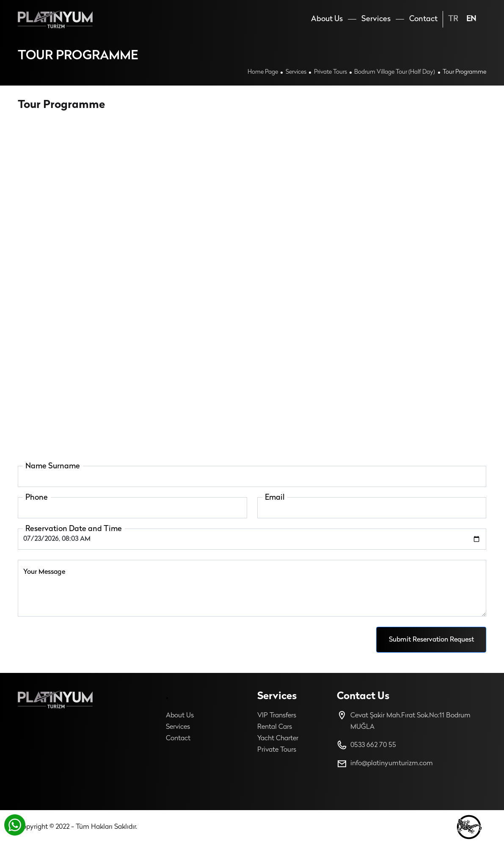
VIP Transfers (277, 716)
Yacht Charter (278, 739)
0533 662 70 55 (366, 745)
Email (275, 498)
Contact (178, 739)
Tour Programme (464, 72)
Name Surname (53, 466)
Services (296, 72)
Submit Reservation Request (431, 640)
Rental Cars (275, 727)
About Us (180, 716)
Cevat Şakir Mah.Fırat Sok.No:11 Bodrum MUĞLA (404, 720)
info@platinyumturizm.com (385, 764)
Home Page (263, 72)
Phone (37, 498)
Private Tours (330, 72)
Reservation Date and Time (74, 529)
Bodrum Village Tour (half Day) (395, 72)
